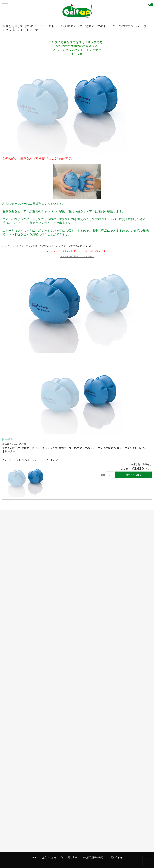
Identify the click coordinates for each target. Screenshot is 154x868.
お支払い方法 (49, 858)
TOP (34, 858)
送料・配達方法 (69, 858)
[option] (77, 399)
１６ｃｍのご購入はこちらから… (77, 257)
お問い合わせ (115, 858)
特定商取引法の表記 (93, 858)
